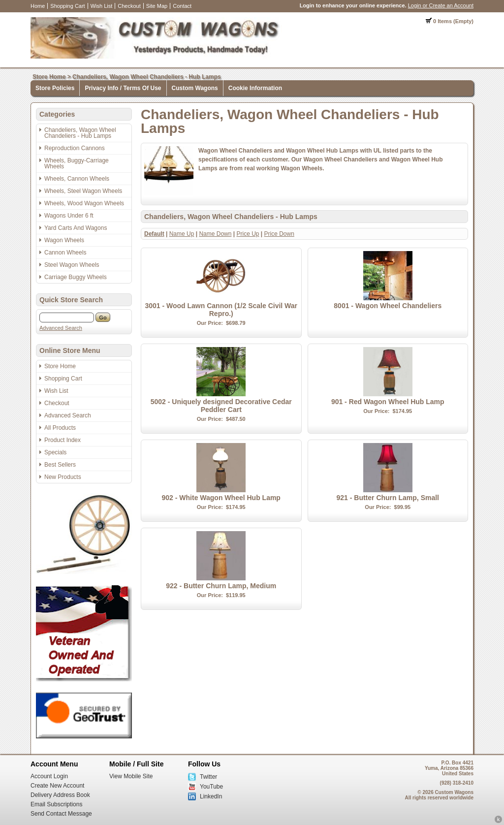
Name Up (182, 234)
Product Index (63, 440)
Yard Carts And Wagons (76, 228)
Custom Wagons (195, 88)
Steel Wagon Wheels (72, 265)
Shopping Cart (67, 6)
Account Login (49, 776)
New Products (63, 477)
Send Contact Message (61, 814)
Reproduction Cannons (75, 148)
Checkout (129, 6)
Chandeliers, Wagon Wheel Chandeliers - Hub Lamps (147, 77)
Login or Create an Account (441, 5)
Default (154, 234)
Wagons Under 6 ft (69, 216)
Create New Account (57, 786)
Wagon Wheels (64, 240)
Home (38, 6)
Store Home (49, 77)
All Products (60, 428)
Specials (55, 452)
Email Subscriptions (56, 804)
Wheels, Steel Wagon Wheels (83, 191)
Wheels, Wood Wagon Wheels (84, 203)
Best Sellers (60, 465)
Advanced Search (61, 328)
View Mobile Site (131, 776)
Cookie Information (255, 88)
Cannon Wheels (65, 253)
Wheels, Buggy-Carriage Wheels (77, 163)
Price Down (279, 234)
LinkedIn (211, 796)
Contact (182, 6)
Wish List (102, 6)
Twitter (208, 777)
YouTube (211, 787)
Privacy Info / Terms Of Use (123, 88)
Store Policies (55, 88)
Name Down (215, 234)
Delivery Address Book (60, 795)
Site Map (157, 6)
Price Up (248, 234)
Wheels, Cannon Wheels (77, 179)
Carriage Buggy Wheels (76, 277)
